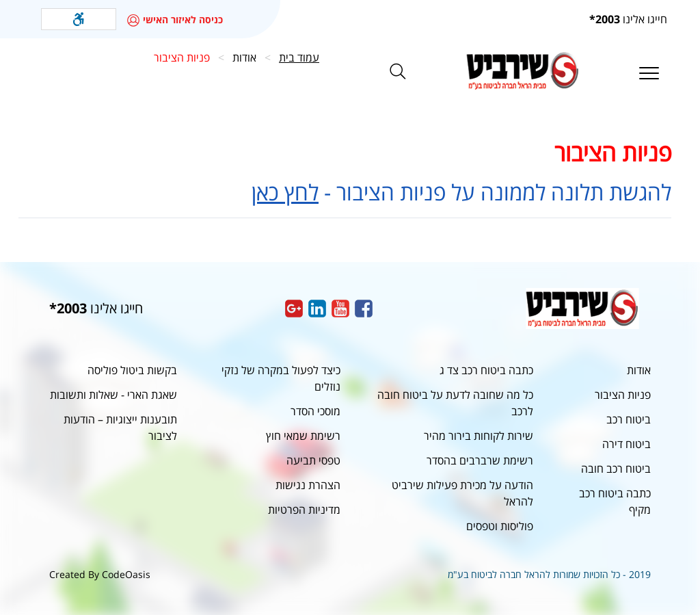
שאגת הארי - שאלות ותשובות (113, 395)
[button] (79, 19)
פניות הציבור (623, 395)
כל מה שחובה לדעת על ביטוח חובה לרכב (455, 403)
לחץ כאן (285, 192)
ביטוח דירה (627, 444)
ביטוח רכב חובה (616, 469)
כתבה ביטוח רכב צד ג (486, 370)
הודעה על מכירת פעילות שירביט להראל (462, 493)
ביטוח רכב (629, 419)
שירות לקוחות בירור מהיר (479, 436)
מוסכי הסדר (315, 411)
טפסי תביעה (313, 460)
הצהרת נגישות (308, 485)
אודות (639, 370)
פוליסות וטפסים (500, 526)
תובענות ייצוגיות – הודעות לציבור (120, 428)
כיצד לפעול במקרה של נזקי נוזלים (281, 378)
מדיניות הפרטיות (304, 510)
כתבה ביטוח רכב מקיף (615, 501)
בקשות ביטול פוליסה (132, 370)
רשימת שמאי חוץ (303, 436)
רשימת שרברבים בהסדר (480, 460)
